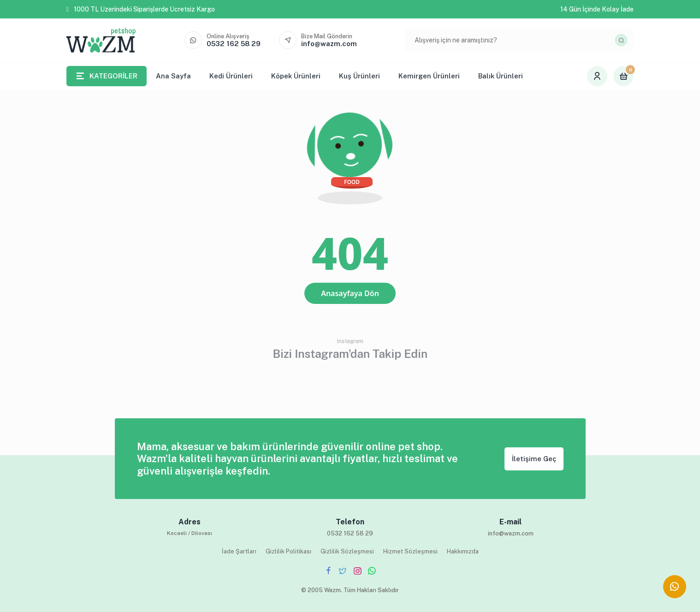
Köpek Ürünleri (296, 76)
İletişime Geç (534, 459)
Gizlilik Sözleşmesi (347, 551)
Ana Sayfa (173, 76)
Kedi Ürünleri (231, 76)
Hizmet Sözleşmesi (410, 551)
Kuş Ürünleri (359, 76)
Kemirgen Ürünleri (429, 76)
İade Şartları (239, 551)
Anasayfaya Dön (350, 293)
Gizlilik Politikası (288, 551)
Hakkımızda (463, 551)
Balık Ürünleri (501, 76)
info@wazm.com (511, 533)
